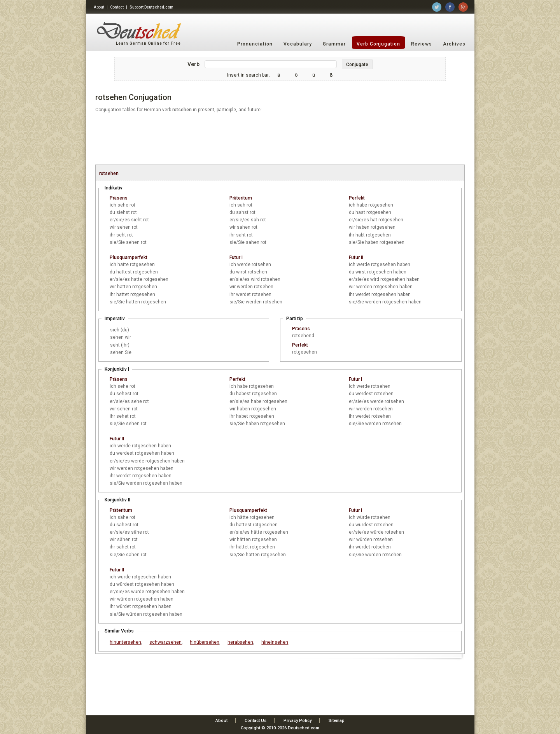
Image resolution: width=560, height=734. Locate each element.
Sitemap (337, 721)
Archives (454, 44)
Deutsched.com (304, 728)
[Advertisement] (280, 139)
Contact (117, 7)
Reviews (422, 44)
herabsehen (240, 642)
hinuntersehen (125, 642)
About (99, 7)
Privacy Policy (297, 721)
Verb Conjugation (378, 44)
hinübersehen (205, 642)
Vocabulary (298, 44)
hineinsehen (275, 642)
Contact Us (255, 721)
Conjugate (357, 65)
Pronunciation (255, 44)
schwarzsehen (165, 642)
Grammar (334, 44)
